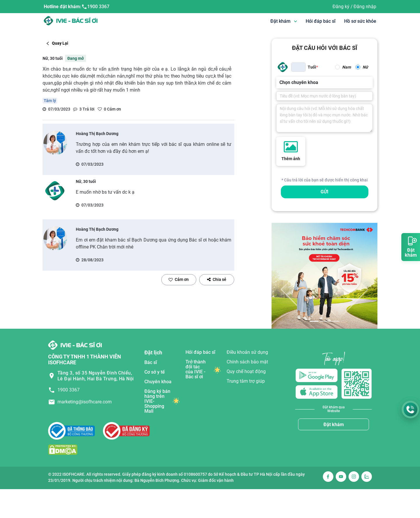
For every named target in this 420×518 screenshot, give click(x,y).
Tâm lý (50, 101)
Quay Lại (57, 43)
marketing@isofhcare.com (85, 402)
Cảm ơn (179, 279)
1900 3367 (95, 7)
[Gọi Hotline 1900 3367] (410, 409)
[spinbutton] (298, 67)
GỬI (324, 192)
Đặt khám (334, 425)
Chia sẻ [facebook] (217, 279)
